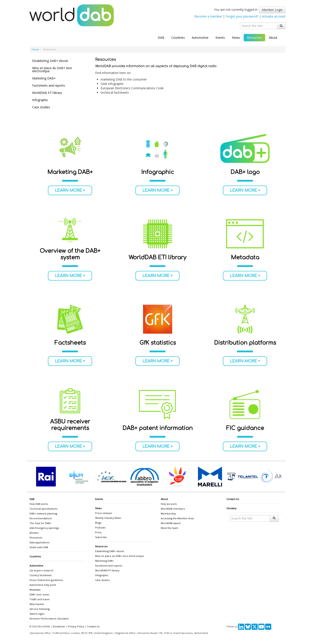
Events (220, 38)
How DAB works (39, 504)
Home (35, 49)
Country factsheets (41, 575)
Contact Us (233, 499)
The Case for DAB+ (40, 523)
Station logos (37, 614)
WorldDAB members (173, 509)
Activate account (274, 16)
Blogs (98, 523)
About (273, 38)
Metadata (35, 590)
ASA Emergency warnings (44, 528)
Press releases (104, 513)
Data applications (39, 542)
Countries (178, 38)
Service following (40, 609)
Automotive (200, 38)
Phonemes (36, 538)
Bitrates (34, 533)
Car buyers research (41, 570)
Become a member (208, 16)
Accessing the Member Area (177, 518)
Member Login (272, 10)
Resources (254, 38)
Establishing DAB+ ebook (50, 61)
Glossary (231, 508)
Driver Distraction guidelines (46, 580)
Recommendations (41, 518)
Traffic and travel (39, 599)
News (236, 38)
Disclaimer (59, 626)
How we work (169, 504)
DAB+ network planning (43, 513)
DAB (161, 38)
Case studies (41, 107)
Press (98, 532)
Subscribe (101, 537)
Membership (168, 513)
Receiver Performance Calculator (49, 619)
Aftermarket (37, 604)
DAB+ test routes (39, 594)
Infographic (40, 100)
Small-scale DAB (39, 547)
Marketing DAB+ (44, 78)
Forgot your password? (242, 16)
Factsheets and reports (49, 85)
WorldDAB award (171, 523)
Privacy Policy (76, 626)
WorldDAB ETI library (47, 93)
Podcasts (100, 527)
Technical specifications (43, 509)
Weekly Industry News (108, 518)
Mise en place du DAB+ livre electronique (52, 69)
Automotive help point (43, 585)
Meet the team (170, 528)
